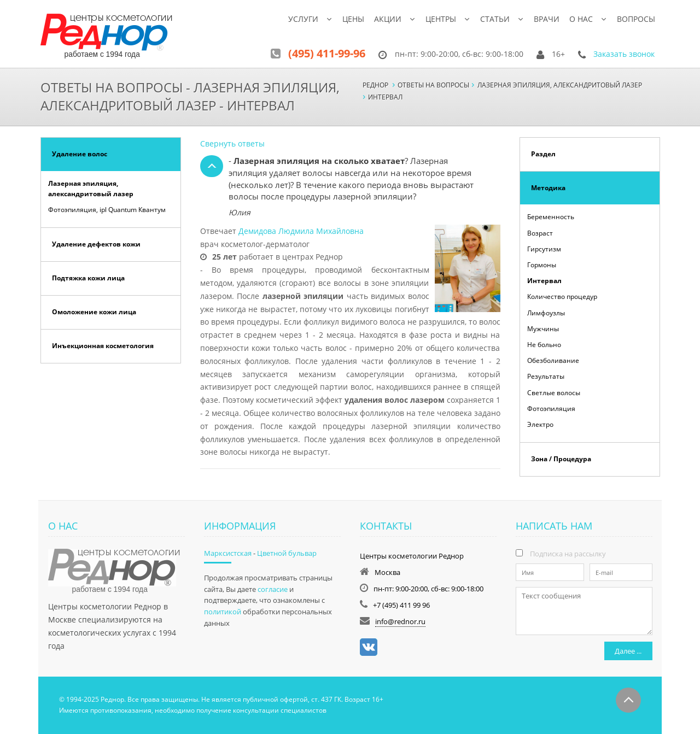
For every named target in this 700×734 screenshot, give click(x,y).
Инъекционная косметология (103, 346)
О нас (581, 19)
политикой (223, 612)
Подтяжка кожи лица (88, 278)
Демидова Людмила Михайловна (301, 231)
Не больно (544, 345)
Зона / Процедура (561, 459)
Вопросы (636, 19)
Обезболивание (553, 360)
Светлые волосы (554, 393)
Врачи (547, 19)
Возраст (540, 233)
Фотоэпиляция (551, 409)
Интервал (544, 281)
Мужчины (543, 329)
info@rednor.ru (400, 621)
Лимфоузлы (546, 313)
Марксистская (228, 553)
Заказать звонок (624, 54)
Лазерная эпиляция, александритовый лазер (91, 189)
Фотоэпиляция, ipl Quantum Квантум (107, 210)
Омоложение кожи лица (94, 312)
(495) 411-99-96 (327, 53)
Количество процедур (562, 296)
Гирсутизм (544, 249)
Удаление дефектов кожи (96, 244)
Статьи (495, 19)
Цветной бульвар (287, 553)
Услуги (303, 19)
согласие (273, 589)
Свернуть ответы (232, 143)
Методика (548, 188)
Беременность (551, 217)
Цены (353, 19)
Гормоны (542, 265)
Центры (441, 19)
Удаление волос (80, 154)
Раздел (543, 154)
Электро (540, 424)
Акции (388, 19)
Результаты (546, 376)
